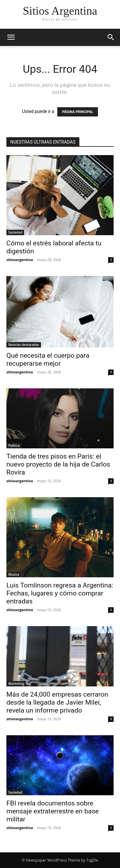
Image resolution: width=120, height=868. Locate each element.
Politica (14, 445)
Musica (14, 574)
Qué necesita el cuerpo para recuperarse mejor (48, 359)
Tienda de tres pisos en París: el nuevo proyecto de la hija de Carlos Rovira (58, 464)
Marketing (16, 684)
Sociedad (15, 232)
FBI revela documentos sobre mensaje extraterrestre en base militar (53, 811)
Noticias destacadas (24, 345)
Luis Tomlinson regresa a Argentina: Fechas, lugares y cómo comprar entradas (60, 593)
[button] (11, 37)
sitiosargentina (20, 260)
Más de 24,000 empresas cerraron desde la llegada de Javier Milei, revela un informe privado (57, 702)
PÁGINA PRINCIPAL (78, 112)
